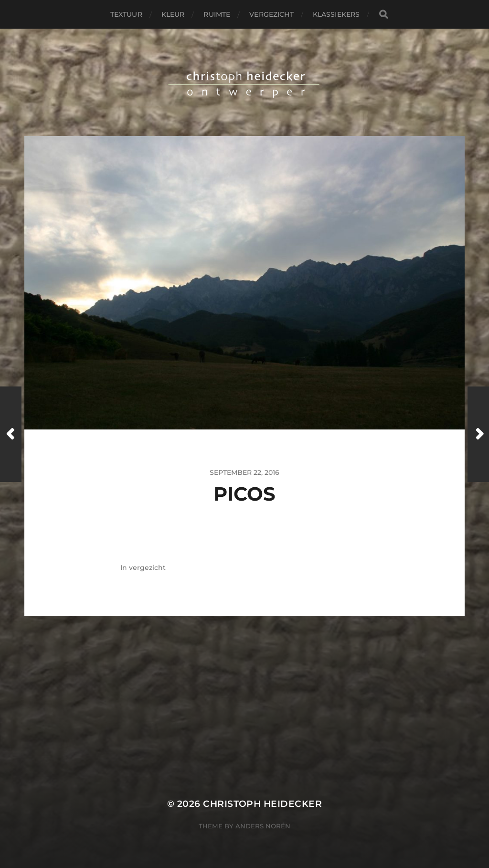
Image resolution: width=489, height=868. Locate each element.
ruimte (217, 14)
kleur (173, 14)
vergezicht (271, 14)
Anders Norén (263, 826)
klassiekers (336, 14)
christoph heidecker (262, 804)
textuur (126, 14)
